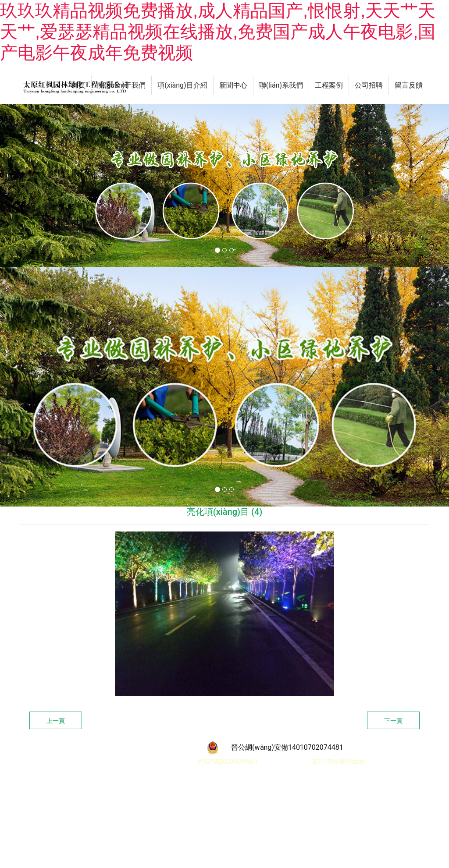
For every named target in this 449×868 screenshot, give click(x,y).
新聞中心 (233, 85)
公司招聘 (369, 85)
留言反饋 (409, 85)
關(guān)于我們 (121, 85)
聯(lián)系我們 (281, 85)
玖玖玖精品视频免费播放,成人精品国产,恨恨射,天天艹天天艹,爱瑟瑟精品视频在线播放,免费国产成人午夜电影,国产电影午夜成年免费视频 (218, 32)
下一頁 (393, 721)
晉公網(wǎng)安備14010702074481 (287, 747)
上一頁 (56, 721)
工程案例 (329, 85)
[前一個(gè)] (9, 186)
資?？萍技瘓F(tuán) (339, 762)
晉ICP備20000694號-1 (227, 762)
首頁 (78, 85)
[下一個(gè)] (440, 186)
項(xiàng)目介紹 (182, 85)
